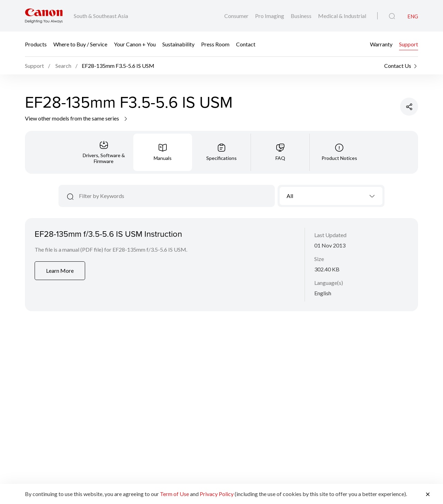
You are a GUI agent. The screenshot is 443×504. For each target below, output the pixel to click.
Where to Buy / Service (80, 44)
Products (36, 44)
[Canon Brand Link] (44, 16)
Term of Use (174, 494)
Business (302, 16)
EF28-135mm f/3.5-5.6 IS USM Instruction (108, 234)
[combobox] (331, 196)
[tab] (104, 152)
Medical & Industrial (342, 16)
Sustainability (178, 44)
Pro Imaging (270, 16)
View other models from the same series (77, 118)
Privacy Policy (217, 494)
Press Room (215, 44)
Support (409, 44)
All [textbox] (290, 196)
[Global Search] (392, 16)
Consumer (237, 16)
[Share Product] (409, 107)
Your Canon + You (135, 44)
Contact (246, 44)
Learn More (60, 271)
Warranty (381, 44)
